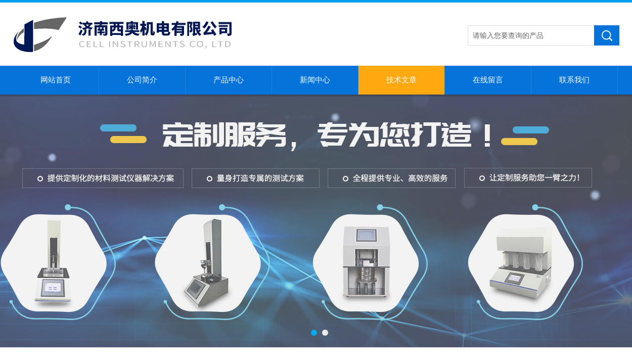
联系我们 (574, 80)
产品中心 (229, 80)
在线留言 (488, 80)
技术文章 (401, 80)
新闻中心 (315, 80)
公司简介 (142, 80)
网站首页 (56, 80)
